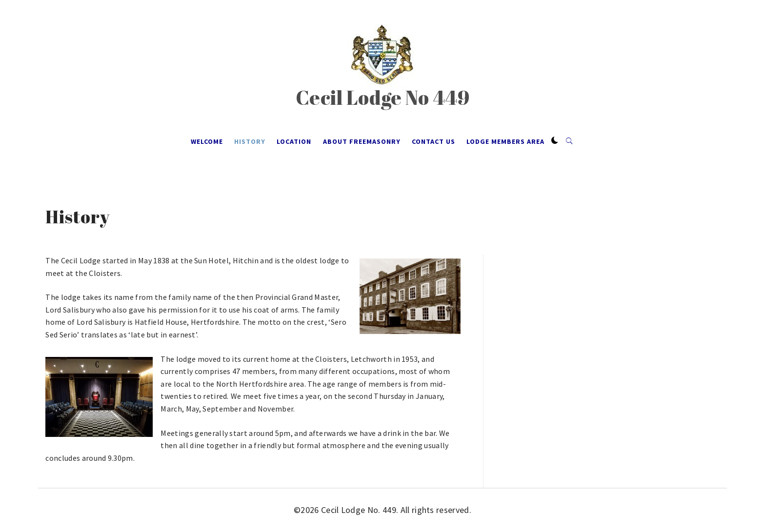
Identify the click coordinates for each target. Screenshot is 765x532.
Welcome (207, 141)
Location (294, 141)
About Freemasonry (362, 141)
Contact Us (433, 141)
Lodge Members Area (505, 141)
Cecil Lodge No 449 (382, 98)
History (250, 141)
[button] (555, 141)
